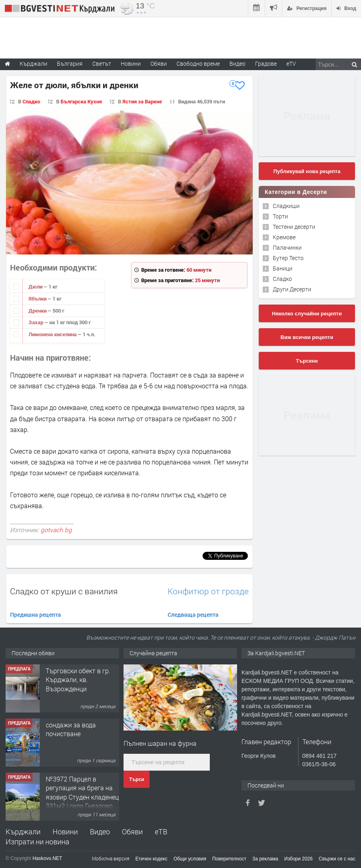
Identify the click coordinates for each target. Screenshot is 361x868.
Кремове (284, 237)
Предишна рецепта (35, 615)
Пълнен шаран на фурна (160, 743)
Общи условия (190, 859)
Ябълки (38, 299)
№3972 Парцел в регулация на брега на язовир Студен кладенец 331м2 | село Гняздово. (82, 792)
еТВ (161, 832)
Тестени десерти (294, 227)
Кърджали (23, 832)
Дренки (38, 311)
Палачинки (287, 247)
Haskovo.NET (47, 858)
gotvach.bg (56, 530)
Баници (283, 268)
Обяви (132, 832)
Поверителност (229, 859)
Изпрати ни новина (38, 842)
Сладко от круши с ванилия (64, 591)
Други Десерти (292, 289)
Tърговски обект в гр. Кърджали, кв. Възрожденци (78, 680)
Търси (137, 779)
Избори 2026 (299, 859)
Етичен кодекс (152, 859)
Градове (266, 64)
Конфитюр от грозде (208, 591)
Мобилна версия (111, 858)
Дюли (36, 287)
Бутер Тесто (288, 258)
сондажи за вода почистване (71, 729)
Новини (131, 64)
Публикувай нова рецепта (307, 171)
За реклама (265, 859)
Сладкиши (286, 206)
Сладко (31, 101)
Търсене (307, 361)
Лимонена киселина (53, 334)
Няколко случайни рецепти (307, 314)
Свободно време (198, 64)
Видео (100, 832)
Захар (37, 322)
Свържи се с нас (337, 859)
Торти (280, 216)
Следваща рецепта (193, 615)
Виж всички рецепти (307, 337)
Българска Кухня (81, 101)
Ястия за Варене (142, 101)
